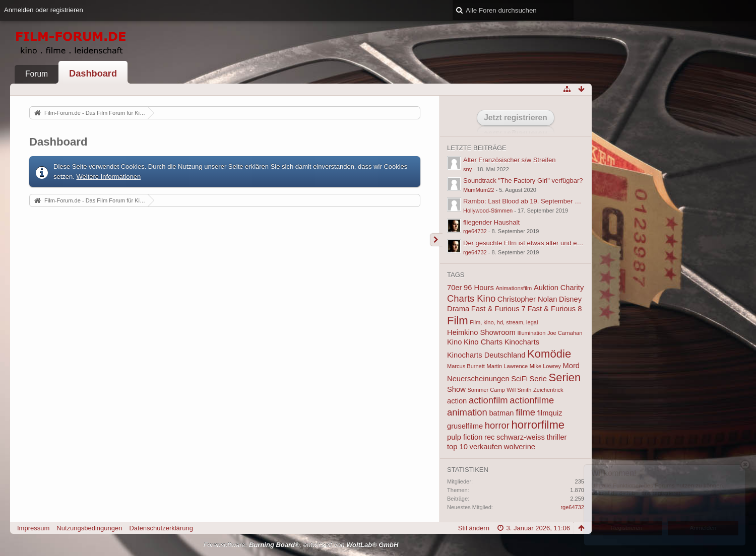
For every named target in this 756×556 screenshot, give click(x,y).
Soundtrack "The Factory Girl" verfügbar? (523, 181)
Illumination (531, 333)
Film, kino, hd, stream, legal (504, 322)
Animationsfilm (514, 288)
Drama (458, 309)
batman (501, 413)
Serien (565, 377)
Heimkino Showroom (481, 332)
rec (489, 437)
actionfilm (488, 400)
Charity (572, 288)
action (457, 401)
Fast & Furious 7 (498, 309)
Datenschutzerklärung (161, 528)
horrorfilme (538, 425)
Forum (37, 74)
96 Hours (479, 288)
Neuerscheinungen (478, 379)
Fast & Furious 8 (554, 309)
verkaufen (486, 447)
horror (497, 425)
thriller (556, 437)
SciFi (519, 379)
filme (525, 412)
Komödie (549, 354)
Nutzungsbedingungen (89, 528)
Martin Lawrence (508, 366)
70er (454, 288)
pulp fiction (465, 437)
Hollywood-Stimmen (488, 211)
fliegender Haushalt (491, 222)
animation (467, 412)
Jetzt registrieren (516, 118)
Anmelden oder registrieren (44, 10)
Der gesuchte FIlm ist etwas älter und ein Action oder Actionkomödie (562, 243)
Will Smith (519, 390)
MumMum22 (479, 190)
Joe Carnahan (565, 333)
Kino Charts (483, 342)
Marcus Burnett (466, 366)
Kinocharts (522, 342)
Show (456, 389)
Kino (454, 342)
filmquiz (550, 413)
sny (467, 169)
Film (458, 321)
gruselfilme (465, 426)
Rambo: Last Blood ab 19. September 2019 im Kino (538, 201)
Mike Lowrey (545, 366)
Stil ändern (474, 528)
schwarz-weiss (521, 437)
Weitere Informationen (109, 177)
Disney (570, 299)
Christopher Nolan (527, 299)
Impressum (33, 528)
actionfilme (532, 400)
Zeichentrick (548, 390)
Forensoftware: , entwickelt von (301, 545)
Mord (571, 366)
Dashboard (93, 74)
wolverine (520, 447)
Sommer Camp (486, 390)
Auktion (546, 288)
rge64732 (475, 231)
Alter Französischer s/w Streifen (510, 160)
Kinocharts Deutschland (486, 355)
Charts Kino (471, 298)
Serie (538, 379)
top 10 (457, 447)
